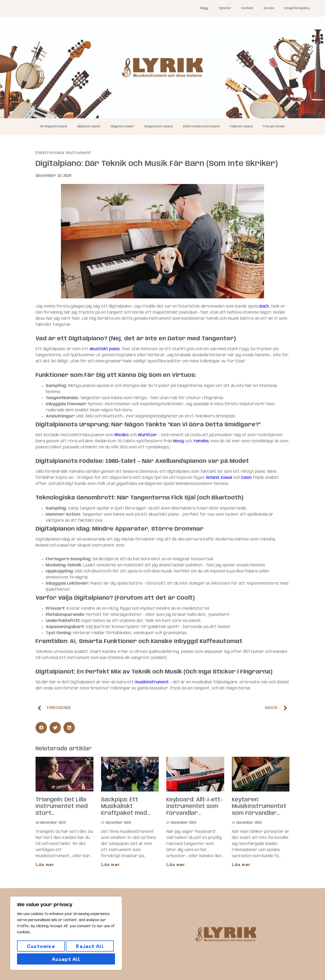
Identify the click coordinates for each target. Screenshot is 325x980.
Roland (213, 478)
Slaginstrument (122, 126)
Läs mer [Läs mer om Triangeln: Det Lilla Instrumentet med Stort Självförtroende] (45, 864)
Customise (40, 948)
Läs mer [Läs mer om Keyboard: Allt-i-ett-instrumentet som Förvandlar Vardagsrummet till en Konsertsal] (176, 864)
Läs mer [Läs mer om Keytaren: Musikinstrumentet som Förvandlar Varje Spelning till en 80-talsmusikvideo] (241, 864)
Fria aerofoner (274, 126)
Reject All (90, 948)
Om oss (269, 8)
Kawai (226, 478)
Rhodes (122, 435)
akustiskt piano (105, 349)
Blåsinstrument (89, 126)
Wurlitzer (148, 435)
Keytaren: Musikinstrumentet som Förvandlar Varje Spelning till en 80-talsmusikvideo (260, 813)
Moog (179, 441)
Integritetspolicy (297, 8)
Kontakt (247, 8)
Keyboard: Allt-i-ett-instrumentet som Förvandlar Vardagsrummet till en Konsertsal (194, 813)
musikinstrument (152, 682)
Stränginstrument (54, 126)
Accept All (66, 959)
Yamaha (201, 441)
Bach (264, 306)
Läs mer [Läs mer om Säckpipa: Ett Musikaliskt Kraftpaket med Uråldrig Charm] (110, 864)
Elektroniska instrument (201, 126)
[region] (66, 935)
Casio (247, 478)
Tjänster (225, 8)
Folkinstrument (241, 126)
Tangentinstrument (158, 126)
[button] (41, 728)
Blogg (204, 8)
